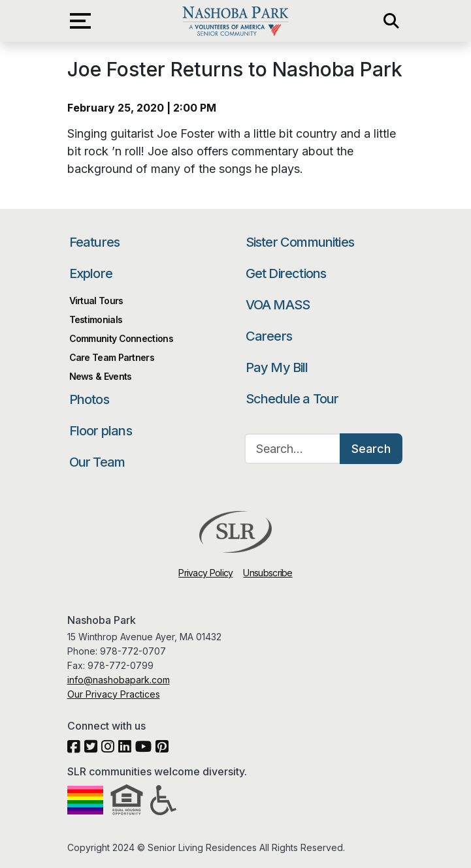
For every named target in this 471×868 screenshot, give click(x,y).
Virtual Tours (96, 301)
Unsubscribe (268, 573)
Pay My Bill (277, 367)
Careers (269, 336)
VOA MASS (278, 305)
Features (95, 242)
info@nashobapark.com (119, 680)
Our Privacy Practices (114, 694)
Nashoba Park (236, 21)
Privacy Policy (205, 573)
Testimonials (96, 319)
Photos (89, 399)
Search (371, 449)
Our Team (97, 462)
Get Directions (286, 273)
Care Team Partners (112, 357)
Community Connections (121, 338)
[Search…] (293, 449)
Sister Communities (300, 242)
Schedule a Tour (292, 399)
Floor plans (101, 431)
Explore (91, 273)
